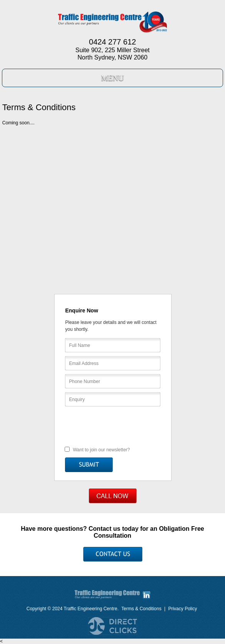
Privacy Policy (182, 609)
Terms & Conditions (142, 609)
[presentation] (113, 426)
